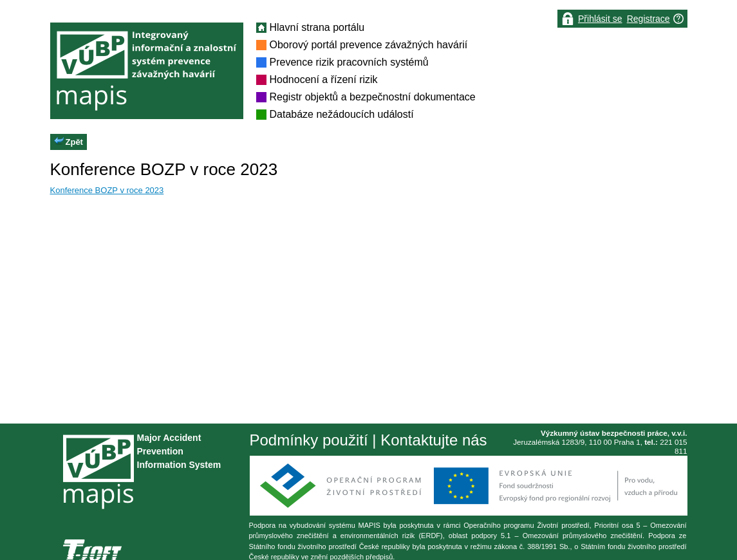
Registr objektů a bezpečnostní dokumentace (373, 97)
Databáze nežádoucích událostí (342, 114)
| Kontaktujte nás (428, 440)
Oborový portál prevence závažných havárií (369, 45)
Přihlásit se (600, 19)
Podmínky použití (309, 440)
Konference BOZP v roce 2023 (107, 190)
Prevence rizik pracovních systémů (349, 62)
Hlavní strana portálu (317, 27)
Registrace (648, 19)
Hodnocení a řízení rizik (324, 79)
